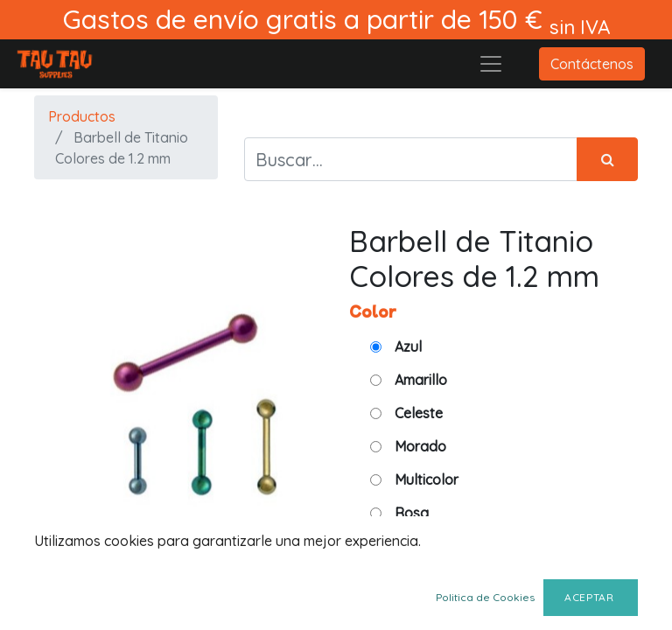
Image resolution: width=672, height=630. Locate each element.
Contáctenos (592, 64)
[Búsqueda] (607, 159)
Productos (82, 116)
